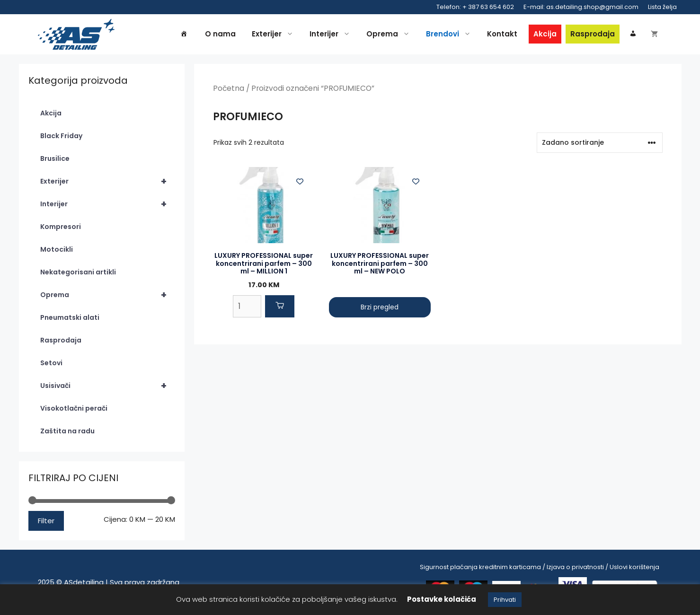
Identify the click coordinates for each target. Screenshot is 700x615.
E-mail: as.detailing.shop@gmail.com (581, 7)
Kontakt (502, 34)
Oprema (390, 34)
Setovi (51, 363)
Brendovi (451, 34)
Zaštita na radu (67, 431)
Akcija (545, 34)
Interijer (332, 34)
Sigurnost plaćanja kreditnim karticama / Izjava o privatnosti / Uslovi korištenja (540, 567)
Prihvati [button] (505, 600)
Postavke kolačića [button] (442, 599)
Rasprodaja (593, 34)
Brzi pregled (380, 307)
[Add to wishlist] (300, 181)
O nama (220, 34)
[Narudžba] (600, 143)
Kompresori (61, 227)
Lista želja (662, 7)
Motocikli (57, 249)
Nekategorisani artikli (78, 272)
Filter (46, 521)
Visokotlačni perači (74, 408)
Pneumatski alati (70, 317)
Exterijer (275, 34)
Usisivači (108, 386)
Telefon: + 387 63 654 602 (475, 7)
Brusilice (55, 158)
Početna (229, 88)
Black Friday (61, 136)
